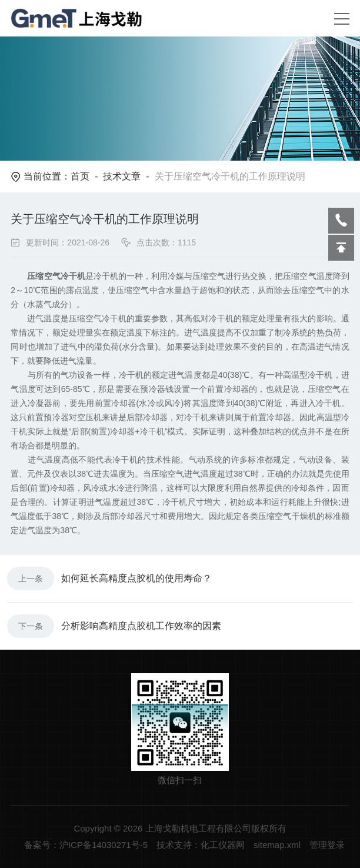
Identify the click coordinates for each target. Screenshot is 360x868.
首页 (80, 176)
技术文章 (122, 176)
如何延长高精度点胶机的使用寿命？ (136, 578)
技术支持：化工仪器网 (201, 845)
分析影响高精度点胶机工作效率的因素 (141, 626)
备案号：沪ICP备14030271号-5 (86, 845)
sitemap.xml (277, 845)
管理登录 (327, 845)
